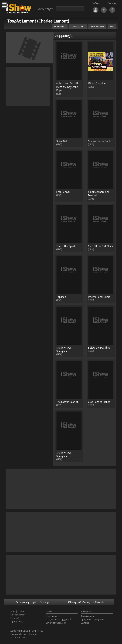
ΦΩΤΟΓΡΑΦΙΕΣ (97, 27)
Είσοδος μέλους (18, 615)
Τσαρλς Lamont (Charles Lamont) (38, 21)
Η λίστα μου (51, 616)
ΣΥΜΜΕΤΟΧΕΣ (78, 27)
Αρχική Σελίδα (17, 611)
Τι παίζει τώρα (88, 616)
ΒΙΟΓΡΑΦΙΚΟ (60, 27)
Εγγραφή (112, 3)
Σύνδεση (96, 3)
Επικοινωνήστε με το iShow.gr (32, 602)
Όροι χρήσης (17, 621)
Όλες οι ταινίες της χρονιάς (59, 619)
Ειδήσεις (85, 623)
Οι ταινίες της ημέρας (56, 623)
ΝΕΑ (112, 27)
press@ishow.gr (31, 634)
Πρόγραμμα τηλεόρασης (93, 619)
